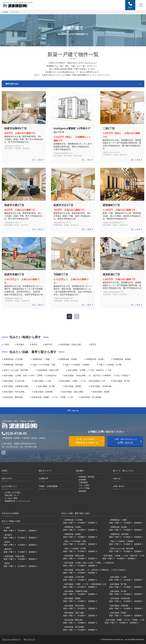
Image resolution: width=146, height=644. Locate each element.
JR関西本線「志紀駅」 (96, 359)
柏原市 (35, 344)
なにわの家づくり (9, 486)
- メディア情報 (84, 488)
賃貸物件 (34, 531)
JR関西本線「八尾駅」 (42, 359)
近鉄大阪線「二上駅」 (43, 381)
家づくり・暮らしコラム (123, 471)
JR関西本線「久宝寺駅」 (14, 359)
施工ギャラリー (45, 471)
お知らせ (117, 478)
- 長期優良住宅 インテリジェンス (17, 501)
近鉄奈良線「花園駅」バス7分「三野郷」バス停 (52, 397)
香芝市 (93, 344)
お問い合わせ (126, 441)
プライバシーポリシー (11, 639)
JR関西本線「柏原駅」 (123, 359)
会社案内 (80, 471)
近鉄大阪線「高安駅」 (102, 392)
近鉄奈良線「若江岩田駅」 (92, 397)
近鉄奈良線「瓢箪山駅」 (14, 397)
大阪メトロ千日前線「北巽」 (45, 365)
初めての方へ (7, 478)
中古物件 (23, 531)
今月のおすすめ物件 (10, 513)
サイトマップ (29, 639)
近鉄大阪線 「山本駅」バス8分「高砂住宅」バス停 (90, 370)
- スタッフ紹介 (84, 485)
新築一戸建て (10, 531)
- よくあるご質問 (10, 498)
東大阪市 (20, 344)
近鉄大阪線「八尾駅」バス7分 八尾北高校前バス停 (83, 381)
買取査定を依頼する (88, 441)
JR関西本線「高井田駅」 (14, 365)
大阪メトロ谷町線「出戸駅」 (111, 365)
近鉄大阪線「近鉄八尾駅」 (74, 392)
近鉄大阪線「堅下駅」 (122, 381)
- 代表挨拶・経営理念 (86, 477)
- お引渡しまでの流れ (12, 492)
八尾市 (6, 344)
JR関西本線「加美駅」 (69, 359)
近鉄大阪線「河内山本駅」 (15, 392)
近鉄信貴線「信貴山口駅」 (71, 344)
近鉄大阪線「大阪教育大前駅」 (17, 386)
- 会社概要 (82, 480)
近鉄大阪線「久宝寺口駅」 (15, 381)
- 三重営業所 (83, 482)
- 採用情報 (82, 491)
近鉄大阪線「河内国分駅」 (102, 386)
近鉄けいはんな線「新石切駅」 (17, 370)
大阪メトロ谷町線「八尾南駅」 (78, 365)
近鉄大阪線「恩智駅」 (74, 386)
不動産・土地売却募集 (48, 486)
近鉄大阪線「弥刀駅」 (47, 386)
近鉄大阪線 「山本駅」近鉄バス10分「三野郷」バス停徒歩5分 (30, 375)
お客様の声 (44, 478)
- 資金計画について (11, 495)
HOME (6, 12)
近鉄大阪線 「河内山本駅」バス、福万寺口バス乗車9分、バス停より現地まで (97, 375)
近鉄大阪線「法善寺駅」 (44, 392)
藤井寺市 (49, 344)
